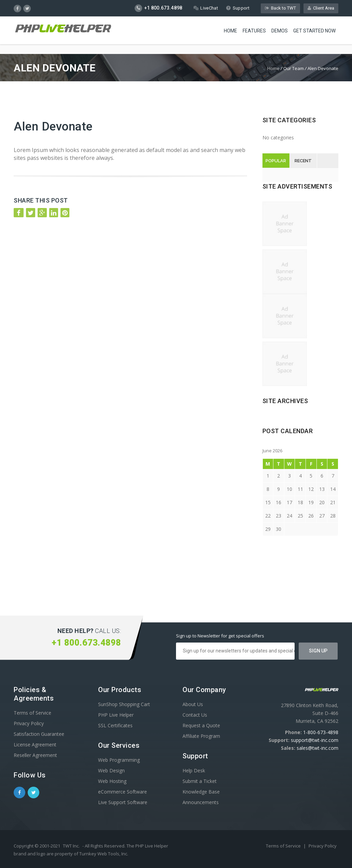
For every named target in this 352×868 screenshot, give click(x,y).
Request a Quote (201, 725)
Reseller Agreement (35, 755)
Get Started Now (314, 31)
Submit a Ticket (200, 781)
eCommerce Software (123, 792)
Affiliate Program (201, 736)
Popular (276, 161)
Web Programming (119, 760)
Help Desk (194, 770)
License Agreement (35, 745)
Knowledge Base (201, 792)
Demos (280, 31)
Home (231, 31)
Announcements (201, 802)
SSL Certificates (115, 725)
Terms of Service (32, 713)
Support (238, 8)
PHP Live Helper (116, 715)
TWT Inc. (71, 846)
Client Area (321, 8)
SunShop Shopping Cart (124, 704)
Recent (303, 161)
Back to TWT (280, 8)
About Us (193, 704)
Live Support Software (123, 802)
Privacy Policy (29, 723)
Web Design (111, 770)
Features (254, 31)
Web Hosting (112, 781)
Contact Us (195, 715)
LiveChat (206, 8)
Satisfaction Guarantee (39, 734)
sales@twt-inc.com (317, 748)
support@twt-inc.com (315, 740)
